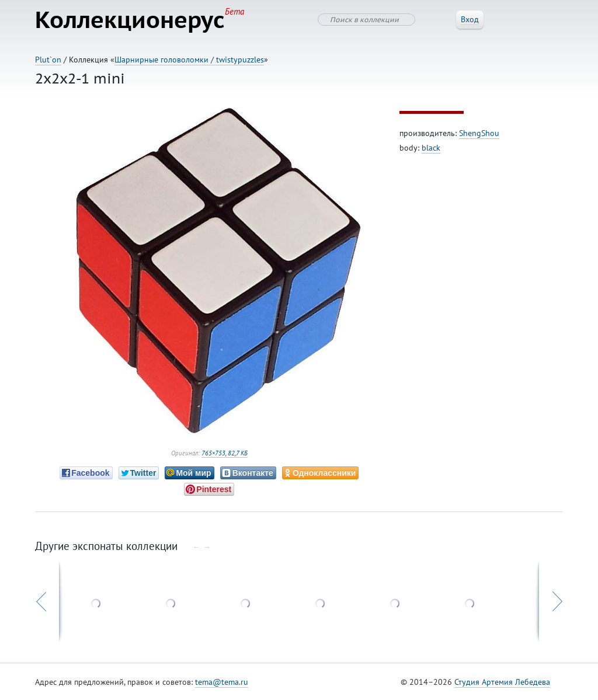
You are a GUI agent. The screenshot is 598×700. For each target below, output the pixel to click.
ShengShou (479, 133)
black (431, 148)
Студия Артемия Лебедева (502, 682)
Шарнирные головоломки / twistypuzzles (189, 60)
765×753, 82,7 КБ (225, 453)
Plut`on (48, 60)
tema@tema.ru (222, 682)
